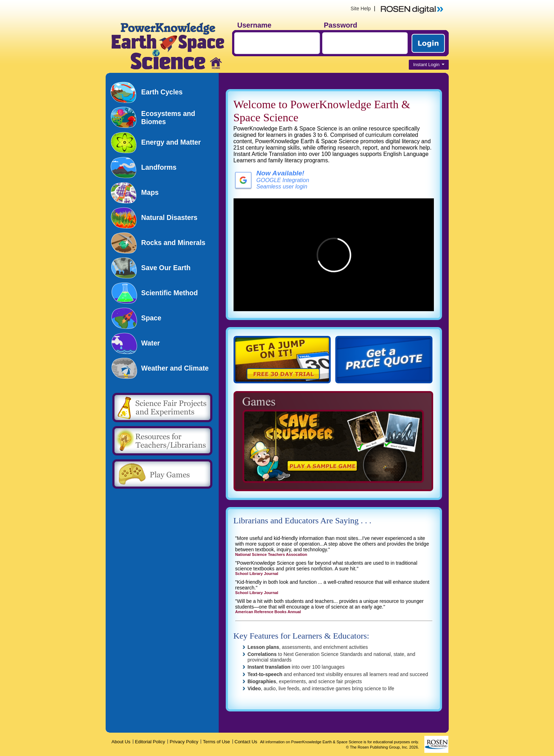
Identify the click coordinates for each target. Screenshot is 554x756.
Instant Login (429, 65)
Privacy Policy (184, 742)
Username (255, 25)
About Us (121, 742)
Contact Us (246, 742)
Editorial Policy (150, 742)
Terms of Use (216, 742)
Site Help (361, 8)
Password (341, 25)
